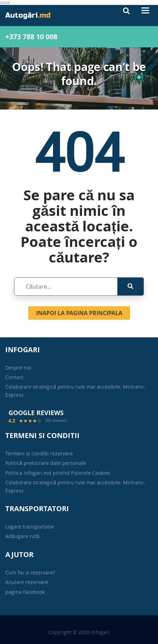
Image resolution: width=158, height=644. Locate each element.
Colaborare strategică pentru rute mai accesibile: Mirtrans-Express (75, 391)
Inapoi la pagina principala (79, 313)
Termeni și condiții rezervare (39, 453)
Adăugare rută (22, 536)
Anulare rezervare (27, 582)
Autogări (28, 15)
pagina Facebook (25, 592)
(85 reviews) (56, 421)
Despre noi (18, 368)
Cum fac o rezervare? (30, 572)
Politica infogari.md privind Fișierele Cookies (58, 473)
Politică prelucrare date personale (46, 463)
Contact (14, 377)
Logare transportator (30, 527)
